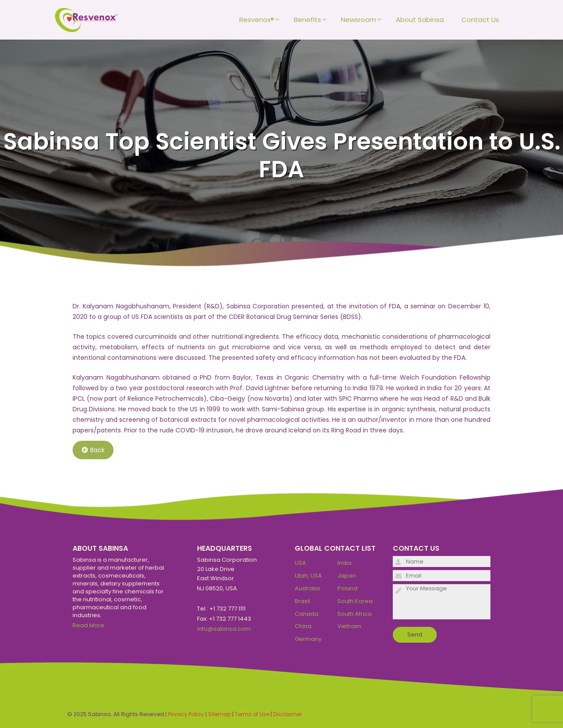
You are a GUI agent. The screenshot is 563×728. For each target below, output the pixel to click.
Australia (307, 588)
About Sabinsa (420, 20)
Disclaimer (287, 714)
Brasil (302, 601)
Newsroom (364, 20)
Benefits (313, 20)
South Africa (355, 614)
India (344, 563)
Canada (307, 614)
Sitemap (219, 714)
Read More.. (90, 625)
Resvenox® (262, 20)
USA (300, 563)
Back (93, 450)
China (303, 626)
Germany (308, 639)
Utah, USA (308, 576)
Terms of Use (252, 714)
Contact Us (480, 20)
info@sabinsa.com (224, 629)
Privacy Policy (186, 714)
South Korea (355, 601)
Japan (347, 576)
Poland (347, 588)
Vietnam (349, 626)
